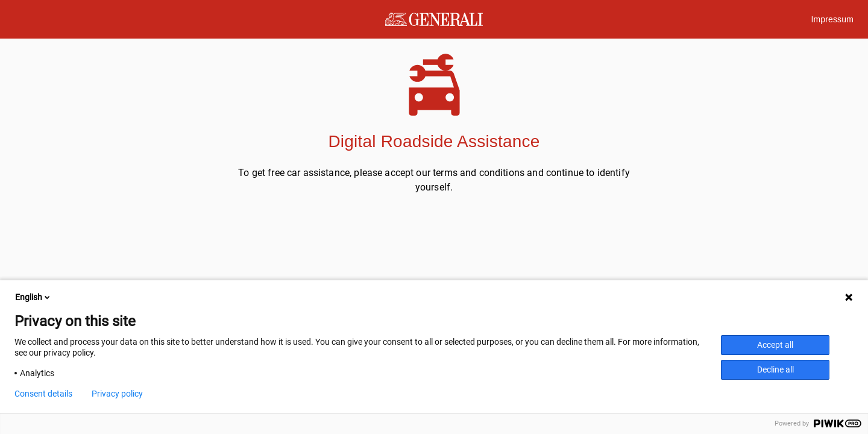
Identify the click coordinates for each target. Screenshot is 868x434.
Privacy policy (117, 394)
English (33, 297)
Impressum (832, 19)
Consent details (43, 394)
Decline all (775, 370)
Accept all (775, 345)
